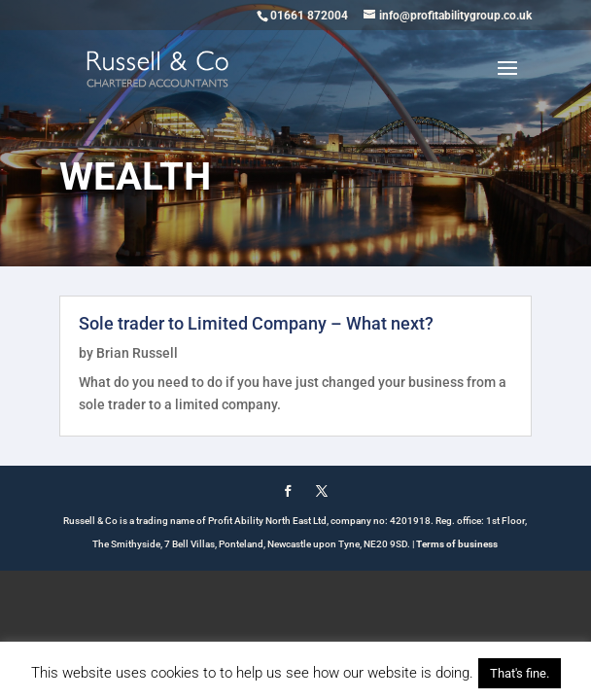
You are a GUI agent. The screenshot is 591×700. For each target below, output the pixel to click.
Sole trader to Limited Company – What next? (256, 323)
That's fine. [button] (520, 673)
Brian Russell (137, 353)
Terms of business (457, 544)
